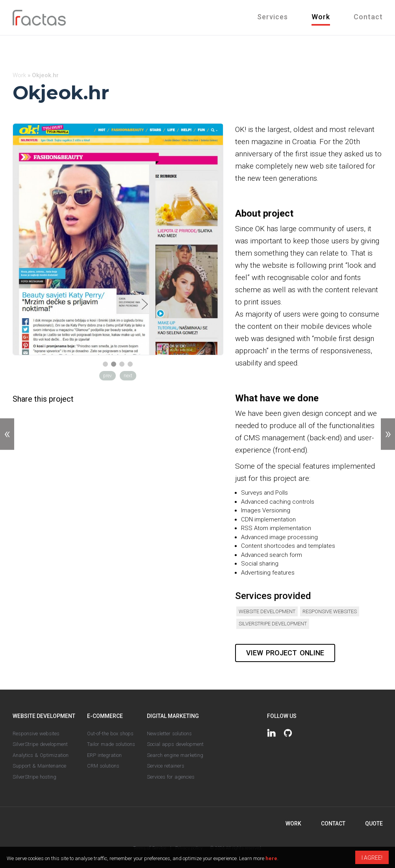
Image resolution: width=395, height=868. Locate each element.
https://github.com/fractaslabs (288, 733)
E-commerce (105, 716)
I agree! (372, 858)
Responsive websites (330, 611)
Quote (374, 823)
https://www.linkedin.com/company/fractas (271, 733)
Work (321, 17)
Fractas (39, 18)
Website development (267, 611)
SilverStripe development (273, 624)
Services (273, 17)
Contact (368, 17)
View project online (285, 653)
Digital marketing (173, 716)
